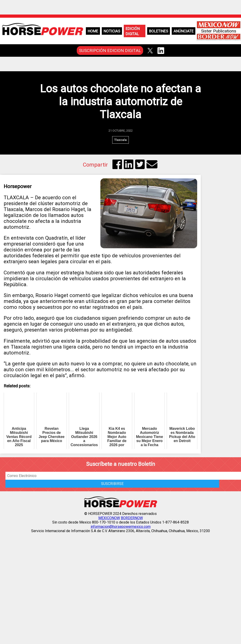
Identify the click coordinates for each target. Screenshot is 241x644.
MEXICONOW (109, 518)
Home (93, 31)
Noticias (112, 31)
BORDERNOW (132, 518)
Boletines (159, 31)
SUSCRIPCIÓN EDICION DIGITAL (110, 50)
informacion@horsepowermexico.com (121, 527)
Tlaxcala (120, 140)
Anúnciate (184, 31)
